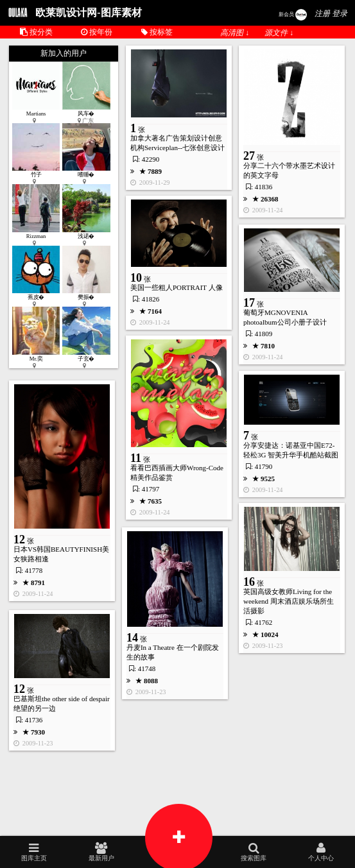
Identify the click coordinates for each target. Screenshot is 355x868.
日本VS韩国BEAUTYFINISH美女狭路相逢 (61, 554)
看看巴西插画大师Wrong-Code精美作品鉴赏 (177, 472)
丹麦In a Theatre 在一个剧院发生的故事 (173, 652)
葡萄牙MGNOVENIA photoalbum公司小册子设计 (285, 317)
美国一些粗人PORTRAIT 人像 (177, 287)
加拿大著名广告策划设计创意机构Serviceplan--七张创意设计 (177, 143)
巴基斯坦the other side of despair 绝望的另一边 (62, 703)
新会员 (293, 14)
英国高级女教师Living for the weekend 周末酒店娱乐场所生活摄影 (289, 601)
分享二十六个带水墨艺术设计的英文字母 (289, 170)
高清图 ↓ (235, 33)
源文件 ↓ (279, 33)
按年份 (97, 32)
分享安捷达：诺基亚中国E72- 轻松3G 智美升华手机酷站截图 (291, 450)
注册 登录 (331, 13)
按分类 (36, 32)
